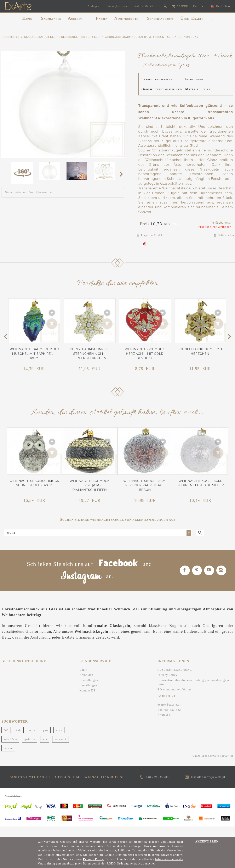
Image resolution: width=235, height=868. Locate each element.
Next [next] (123, 174)
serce (32, 740)
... (211, 19)
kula (19, 740)
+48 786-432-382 (169, 720)
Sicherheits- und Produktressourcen (29, 192)
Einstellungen (89, 690)
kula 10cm (10, 749)
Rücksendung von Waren (174, 700)
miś (45, 749)
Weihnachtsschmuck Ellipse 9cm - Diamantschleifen (90, 485)
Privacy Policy (167, 685)
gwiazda (30, 749)
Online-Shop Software (206, 766)
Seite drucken (224, 235)
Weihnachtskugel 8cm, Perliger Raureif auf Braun (145, 485)
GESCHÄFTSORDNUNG (175, 680)
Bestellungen (88, 695)
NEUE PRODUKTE (126, 18)
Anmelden (86, 685)
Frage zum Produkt (150, 235)
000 (6, 740)
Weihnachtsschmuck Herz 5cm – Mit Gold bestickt (145, 354)
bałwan (8, 758)
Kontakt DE (88, 701)
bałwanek (61, 749)
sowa (59, 740)
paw (46, 740)
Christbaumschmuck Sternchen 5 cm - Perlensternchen (89, 354)
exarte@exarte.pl (169, 715)
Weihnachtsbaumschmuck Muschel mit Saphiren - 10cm (35, 354)
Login (84, 680)
